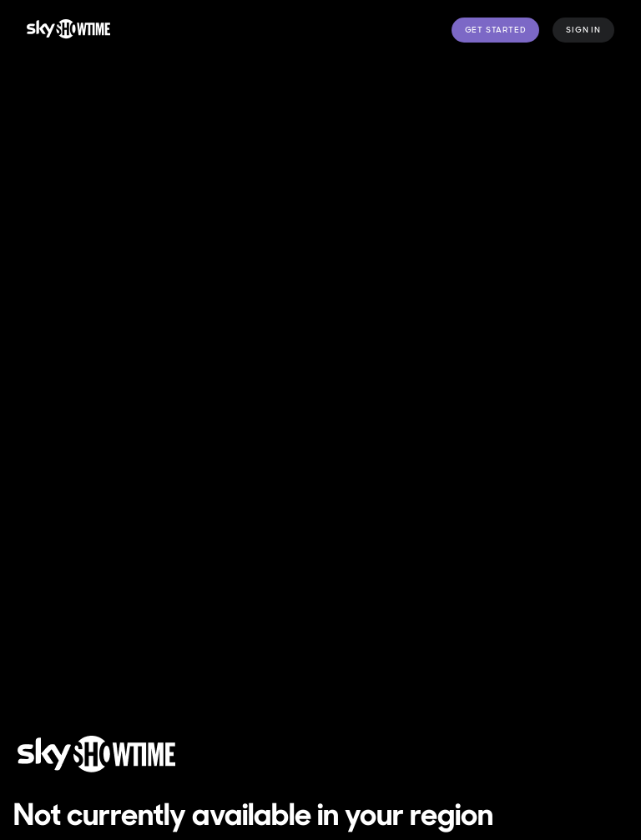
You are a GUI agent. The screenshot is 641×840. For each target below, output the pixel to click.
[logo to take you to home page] (68, 30)
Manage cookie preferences (212, 658)
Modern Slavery (325, 688)
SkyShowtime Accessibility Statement (142, 688)
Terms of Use (66, 658)
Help (405, 688)
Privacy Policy (361, 658)
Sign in (583, 30)
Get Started (496, 30)
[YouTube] (587, 695)
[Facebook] (587, 648)
